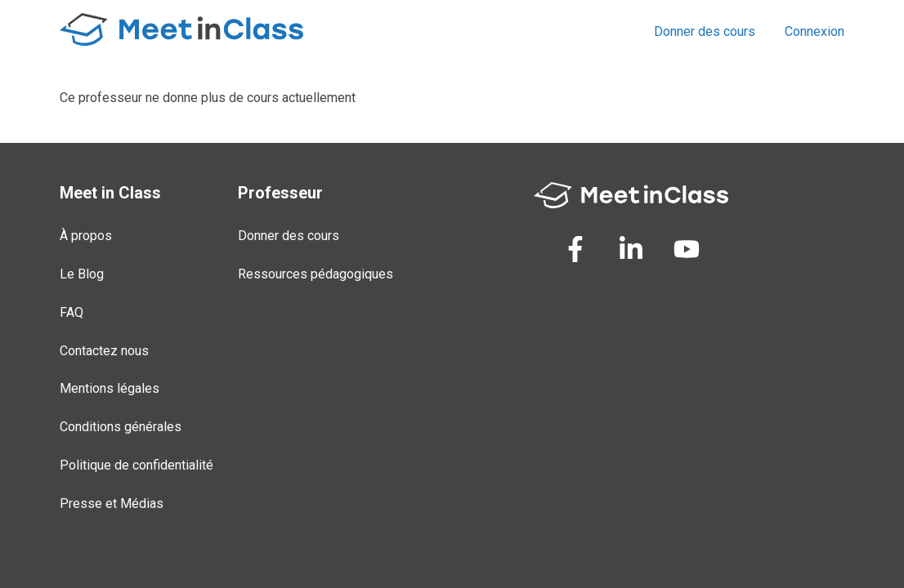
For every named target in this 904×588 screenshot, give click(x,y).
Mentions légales (110, 388)
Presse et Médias (112, 503)
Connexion (814, 31)
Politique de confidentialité (136, 465)
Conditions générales (121, 427)
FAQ (72, 312)
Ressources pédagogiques (316, 274)
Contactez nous (104, 351)
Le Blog (82, 274)
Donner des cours (705, 31)
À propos (86, 236)
